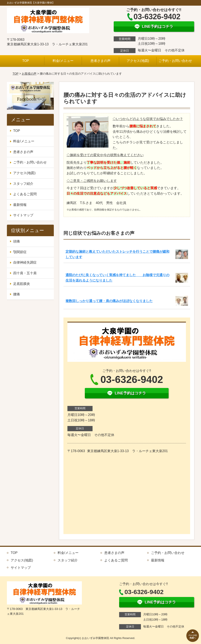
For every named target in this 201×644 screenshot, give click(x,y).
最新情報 (20, 205)
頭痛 (17, 241)
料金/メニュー (63, 61)
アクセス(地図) (138, 61)
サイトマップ (23, 215)
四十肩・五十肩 (25, 273)
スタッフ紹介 (23, 184)
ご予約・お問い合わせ (175, 61)
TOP (26, 61)
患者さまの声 (100, 61)
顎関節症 (20, 252)
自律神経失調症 (25, 262)
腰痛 (17, 294)
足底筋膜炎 (22, 284)
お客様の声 (29, 74)
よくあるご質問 (25, 194)
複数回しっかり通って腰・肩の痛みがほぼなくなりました (109, 301)
